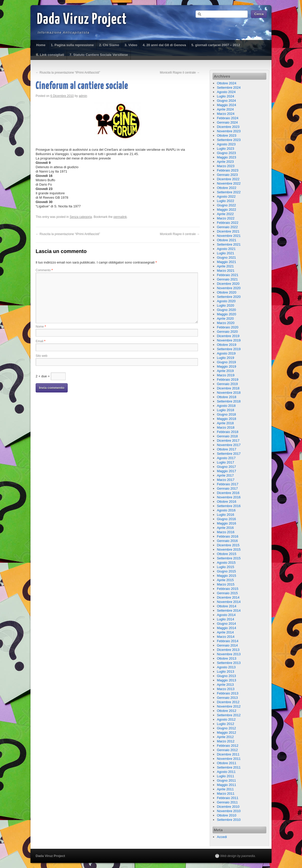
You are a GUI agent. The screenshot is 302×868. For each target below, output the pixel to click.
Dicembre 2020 (228, 284)
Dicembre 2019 (228, 336)
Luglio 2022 (225, 201)
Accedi (222, 837)
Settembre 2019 (229, 349)
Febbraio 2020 (228, 327)
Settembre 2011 (229, 767)
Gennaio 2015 (227, 593)
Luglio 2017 (225, 462)
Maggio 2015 (226, 576)
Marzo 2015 (226, 584)
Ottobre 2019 (227, 345)
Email (41, 341)
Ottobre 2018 (227, 397)
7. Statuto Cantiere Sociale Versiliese (99, 55)
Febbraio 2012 (228, 746)
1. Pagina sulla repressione (72, 45)
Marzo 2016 (226, 532)
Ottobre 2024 (227, 83)
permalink (120, 217)
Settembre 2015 (229, 558)
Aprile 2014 (225, 632)
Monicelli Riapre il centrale (180, 73)
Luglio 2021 (225, 253)
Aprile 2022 (225, 214)
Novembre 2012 (229, 706)
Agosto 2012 (226, 719)
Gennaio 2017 (227, 488)
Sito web (42, 356)
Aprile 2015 (225, 580)
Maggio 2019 (226, 366)
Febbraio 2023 (228, 170)
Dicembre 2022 (228, 179)
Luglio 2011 (225, 776)
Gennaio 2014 (227, 645)
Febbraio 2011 (228, 798)
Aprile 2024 (225, 109)
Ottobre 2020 (227, 292)
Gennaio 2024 (227, 122)
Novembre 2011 (229, 759)
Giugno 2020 (226, 310)
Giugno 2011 (226, 780)
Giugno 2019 (226, 362)
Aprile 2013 (225, 685)
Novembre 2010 (229, 811)
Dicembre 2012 (228, 702)
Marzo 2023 (226, 166)
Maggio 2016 (226, 523)
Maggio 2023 (226, 157)
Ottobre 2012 (227, 711)
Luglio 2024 (225, 96)
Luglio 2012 (225, 724)
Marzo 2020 (226, 323)
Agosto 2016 (226, 510)
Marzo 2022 (226, 218)
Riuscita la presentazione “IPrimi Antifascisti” (68, 73)
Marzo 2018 (226, 427)
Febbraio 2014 (228, 641)
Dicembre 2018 (228, 388)
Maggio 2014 (226, 628)
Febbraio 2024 (228, 118)
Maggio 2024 (226, 105)
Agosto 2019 (226, 353)
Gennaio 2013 (227, 698)
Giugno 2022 (226, 205)
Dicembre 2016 (228, 493)
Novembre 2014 (229, 602)
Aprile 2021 (225, 266)
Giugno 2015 (226, 571)
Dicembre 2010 (228, 807)
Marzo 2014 (226, 637)
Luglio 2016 (225, 515)
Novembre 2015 (229, 549)
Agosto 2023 (226, 144)
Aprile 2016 (225, 528)
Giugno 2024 (226, 101)
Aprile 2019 (225, 371)
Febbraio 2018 (228, 432)
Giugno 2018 (226, 414)
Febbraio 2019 (228, 380)
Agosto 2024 (226, 92)
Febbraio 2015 (228, 589)
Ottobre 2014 (227, 606)
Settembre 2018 (229, 401)
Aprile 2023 (225, 162)
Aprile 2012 (225, 737)
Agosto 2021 (226, 249)
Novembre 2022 (229, 183)
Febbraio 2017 (228, 484)
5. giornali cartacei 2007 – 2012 (216, 45)
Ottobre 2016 (227, 502)
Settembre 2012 (229, 715)
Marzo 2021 (226, 271)
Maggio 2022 (226, 210)
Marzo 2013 (226, 689)
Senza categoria (81, 217)
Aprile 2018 (225, 423)
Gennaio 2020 (227, 332)
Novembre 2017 (229, 445)
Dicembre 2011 (228, 754)
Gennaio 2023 (227, 175)
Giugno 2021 (226, 258)
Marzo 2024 (226, 114)
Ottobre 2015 (227, 554)
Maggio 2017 (226, 471)
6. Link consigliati (50, 55)
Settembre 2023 (229, 140)
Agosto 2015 (226, 563)
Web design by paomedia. (238, 856)
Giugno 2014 (226, 624)
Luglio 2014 (225, 619)
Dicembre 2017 (228, 441)
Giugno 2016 (226, 519)
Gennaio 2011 (227, 802)
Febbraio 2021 (228, 275)
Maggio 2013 (226, 680)
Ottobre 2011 (227, 763)
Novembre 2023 (229, 131)
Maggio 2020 (226, 314)
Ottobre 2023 (227, 135)
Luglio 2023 (225, 149)
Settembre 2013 (229, 663)
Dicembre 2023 (228, 127)
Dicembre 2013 (228, 650)
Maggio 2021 (226, 262)
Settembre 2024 (229, 88)
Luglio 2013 (225, 672)
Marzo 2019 (226, 375)
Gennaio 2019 (227, 384)
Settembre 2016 (229, 506)
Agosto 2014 (226, 615)
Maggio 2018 (226, 419)
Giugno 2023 (226, 153)
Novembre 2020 (229, 288)
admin (83, 96)
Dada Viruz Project (82, 20)
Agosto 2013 (226, 667)
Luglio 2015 (225, 567)
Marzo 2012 (226, 741)
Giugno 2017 (226, 467)
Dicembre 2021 (228, 231)
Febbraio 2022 (228, 223)
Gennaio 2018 (227, 436)
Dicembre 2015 (228, 545)
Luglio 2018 (225, 410)
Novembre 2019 (229, 340)
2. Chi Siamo (109, 45)
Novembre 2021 (229, 236)
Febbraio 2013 (228, 693)
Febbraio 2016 (228, 536)
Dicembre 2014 (228, 597)
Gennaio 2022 (227, 227)
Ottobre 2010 (227, 815)
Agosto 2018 (226, 406)
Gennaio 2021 (227, 279)
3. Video (131, 45)
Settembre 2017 (229, 454)
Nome (41, 327)
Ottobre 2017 (227, 449)
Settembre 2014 (229, 610)
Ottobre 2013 (227, 658)
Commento (44, 270)
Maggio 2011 (226, 785)
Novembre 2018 (229, 393)
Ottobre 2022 (227, 188)
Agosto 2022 (226, 196)
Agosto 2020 (226, 301)
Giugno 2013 (226, 676)
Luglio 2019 (225, 358)
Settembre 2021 (229, 244)
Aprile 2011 (225, 789)
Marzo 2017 (226, 480)
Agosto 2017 (226, 458)
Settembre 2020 (229, 297)
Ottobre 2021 (227, 240)
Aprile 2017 (225, 475)
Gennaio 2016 (227, 541)
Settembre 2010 (229, 820)
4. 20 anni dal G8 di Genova (164, 45)
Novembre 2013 (229, 654)
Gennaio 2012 (227, 750)
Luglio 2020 (225, 305)
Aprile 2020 (225, 319)
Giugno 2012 (226, 728)
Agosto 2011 (226, 772)
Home (41, 45)
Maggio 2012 (226, 733)
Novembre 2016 (229, 497)
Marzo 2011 (226, 794)
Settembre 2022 (229, 192)
